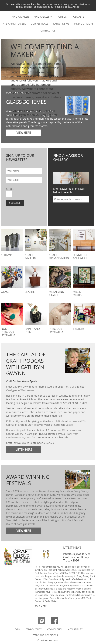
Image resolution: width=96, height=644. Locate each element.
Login (17, 629)
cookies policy (63, 7)
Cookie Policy (55, 629)
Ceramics (8, 255)
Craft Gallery (31, 257)
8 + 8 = (10, 189)
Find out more (84, 24)
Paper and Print (32, 330)
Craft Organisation (59, 257)
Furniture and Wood (81, 257)
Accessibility (75, 629)
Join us (62, 17)
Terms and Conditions (45, 635)
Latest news (61, 24)
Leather (31, 292)
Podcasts (78, 17)
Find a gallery (43, 17)
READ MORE (41, 606)
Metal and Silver (56, 293)
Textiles (79, 329)
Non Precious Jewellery (8, 332)
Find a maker (20, 17)
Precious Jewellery (56, 330)
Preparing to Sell (14, 24)
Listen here (24, 450)
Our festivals (39, 24)
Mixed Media (77, 293)
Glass (5, 292)
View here (24, 531)
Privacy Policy (34, 629)
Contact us (48, 31)
